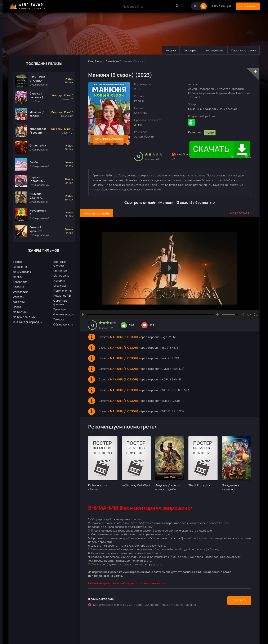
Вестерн (19, 262)
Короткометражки (243, 50)
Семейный (112, 61)
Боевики (18, 287)
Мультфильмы (213, 50)
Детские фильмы (24, 317)
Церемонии (21, 267)
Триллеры (60, 309)
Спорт (17, 307)
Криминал (60, 270)
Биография (20, 282)
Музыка (167, 50)
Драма (17, 277)
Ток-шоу (59, 319)
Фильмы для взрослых (28, 322)
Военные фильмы (60, 264)
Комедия (211, 109)
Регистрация (216, 6)
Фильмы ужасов (64, 314)
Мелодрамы (61, 275)
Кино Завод (95, 61)
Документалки (23, 272)
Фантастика (21, 292)
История (59, 281)
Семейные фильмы (61, 302)
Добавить (239, 601)
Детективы (20, 312)
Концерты (187, 50)
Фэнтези (19, 297)
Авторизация (245, 6)
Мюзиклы (60, 286)
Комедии (19, 302)
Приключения (62, 291)
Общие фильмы (63, 324)
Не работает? (241, 213)
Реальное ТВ (62, 296)
